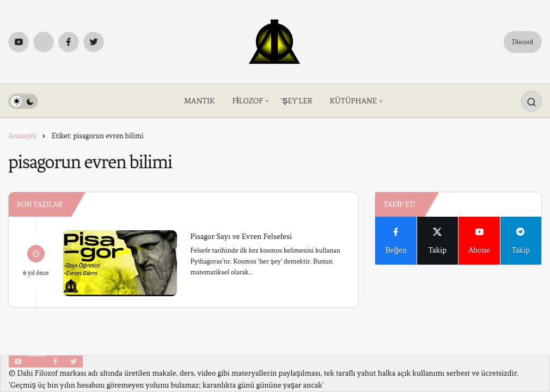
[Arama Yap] (531, 101)
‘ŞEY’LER (296, 101)
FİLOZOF (248, 101)
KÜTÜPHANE (353, 101)
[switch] (23, 101)
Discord (522, 42)
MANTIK (199, 101)
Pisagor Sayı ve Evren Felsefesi (241, 236)
